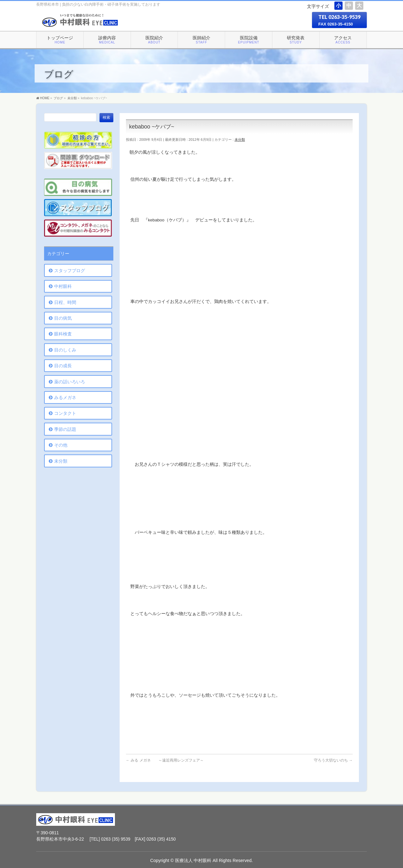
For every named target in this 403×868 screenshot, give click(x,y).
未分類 (240, 140)
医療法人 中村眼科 (193, 860)
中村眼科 (63, 286)
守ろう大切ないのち (333, 760)
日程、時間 (65, 302)
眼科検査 (63, 334)
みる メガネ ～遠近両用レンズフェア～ (165, 760)
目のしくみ (65, 350)
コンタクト (65, 413)
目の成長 (63, 366)
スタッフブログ (70, 271)
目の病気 (63, 318)
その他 (61, 445)
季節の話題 (65, 429)
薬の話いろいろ (70, 382)
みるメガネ (65, 397)
